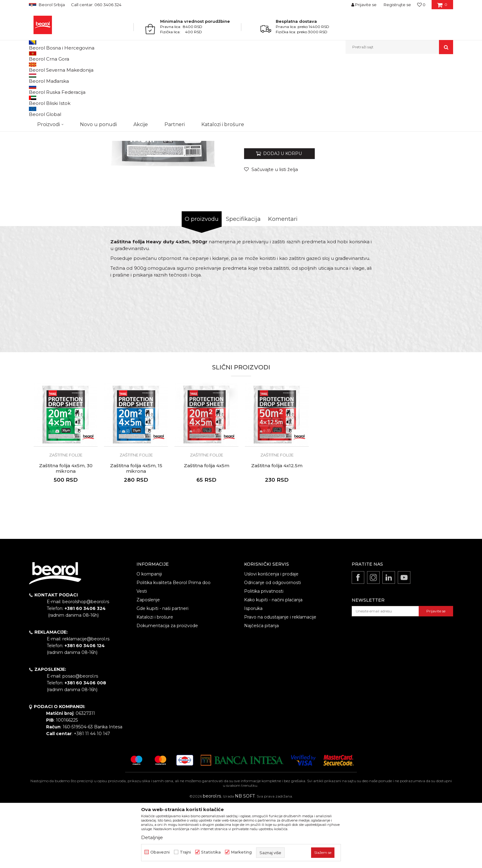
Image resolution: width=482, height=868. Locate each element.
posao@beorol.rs (80, 739)
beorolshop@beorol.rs (86, 665)
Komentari (283, 282)
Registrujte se (397, 5)
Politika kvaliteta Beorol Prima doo (174, 646)
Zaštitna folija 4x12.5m (277, 529)
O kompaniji (149, 637)
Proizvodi (53, 67)
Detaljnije (152, 837)
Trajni (185, 852)
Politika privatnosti (264, 655)
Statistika (211, 852)
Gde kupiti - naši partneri (162, 672)
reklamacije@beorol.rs (86, 702)
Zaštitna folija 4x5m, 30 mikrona (66, 532)
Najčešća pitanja (261, 689)
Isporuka (253, 672)
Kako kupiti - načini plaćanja (273, 663)
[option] (55, 105)
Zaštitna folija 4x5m (207, 529)
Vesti (142, 655)
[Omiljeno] (421, 5)
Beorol (35, 67)
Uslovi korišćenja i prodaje (271, 637)
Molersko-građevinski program (93, 67)
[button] (399, 47)
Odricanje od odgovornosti (273, 646)
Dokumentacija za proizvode (167, 689)
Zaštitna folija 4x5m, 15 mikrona (136, 532)
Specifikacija (243, 282)
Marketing (241, 852)
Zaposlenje (148, 663)
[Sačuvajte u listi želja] (271, 233)
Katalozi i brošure (155, 680)
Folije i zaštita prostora (145, 67)
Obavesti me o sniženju (429, 195)
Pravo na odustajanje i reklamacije (280, 680)
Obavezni (160, 852)
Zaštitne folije (181, 67)
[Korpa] (442, 7)
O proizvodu (202, 282)
